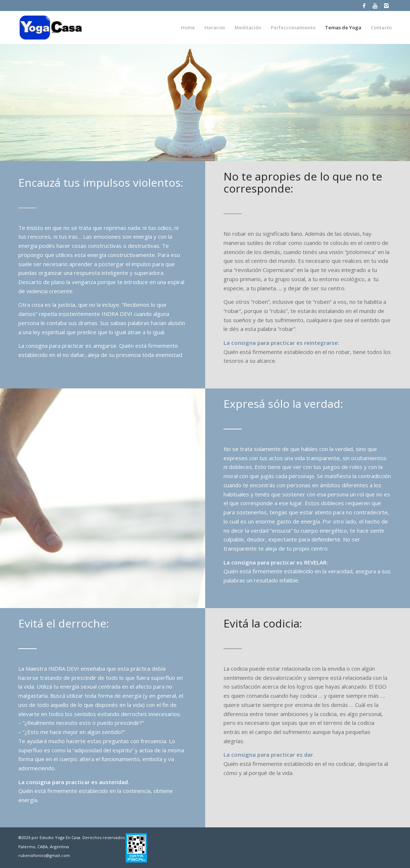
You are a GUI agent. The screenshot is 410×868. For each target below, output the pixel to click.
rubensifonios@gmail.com (44, 855)
